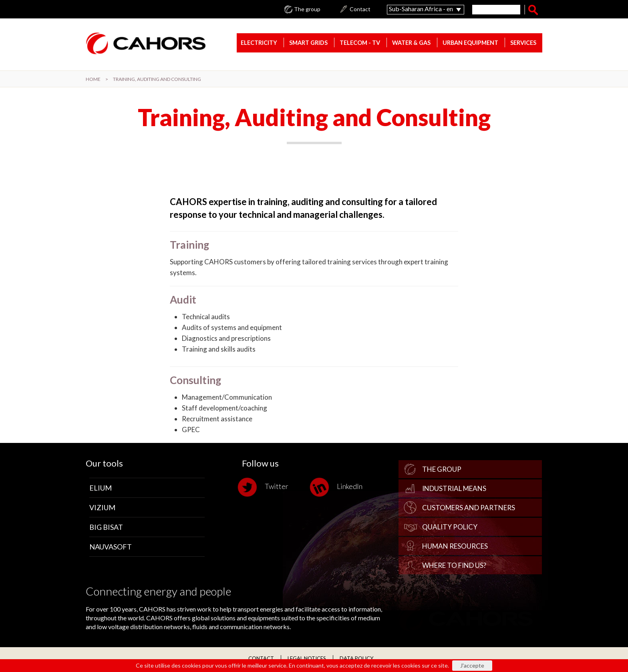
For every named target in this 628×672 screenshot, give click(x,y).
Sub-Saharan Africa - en (421, 9)
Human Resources (455, 547)
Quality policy (450, 528)
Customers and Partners (469, 508)
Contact (360, 9)
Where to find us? (454, 566)
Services (523, 43)
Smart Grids (308, 43)
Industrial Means (454, 489)
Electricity (259, 43)
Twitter (265, 488)
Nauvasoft (111, 547)
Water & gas (411, 43)
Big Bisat (106, 528)
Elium (101, 489)
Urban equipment (470, 43)
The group (307, 9)
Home (93, 79)
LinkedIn (338, 488)
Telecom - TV (360, 43)
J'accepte (472, 665)
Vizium (102, 508)
